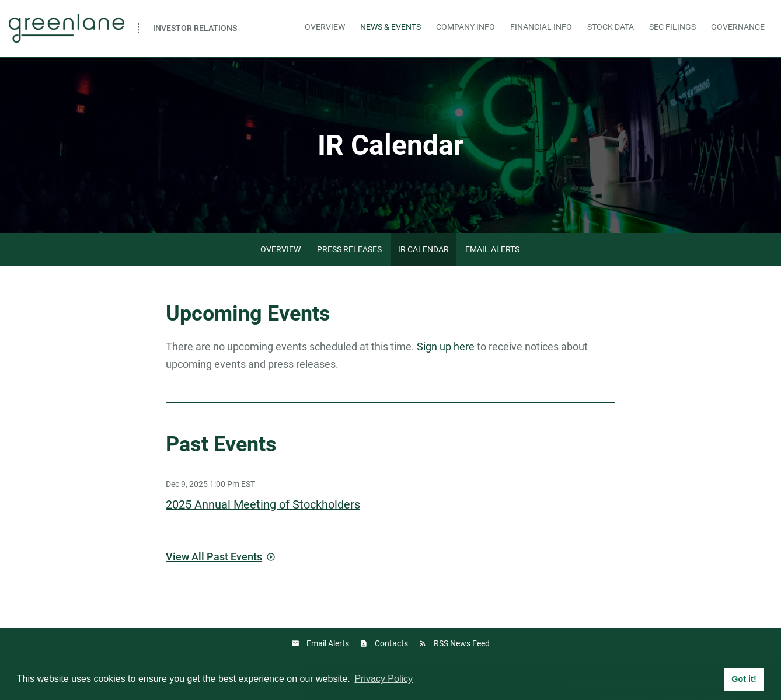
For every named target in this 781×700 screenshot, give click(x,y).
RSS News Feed (462, 643)
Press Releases (349, 249)
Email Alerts (492, 249)
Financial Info (541, 27)
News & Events (390, 27)
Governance (738, 27)
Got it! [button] (744, 679)
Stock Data (611, 27)
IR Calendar (423, 249)
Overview (325, 27)
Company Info (466, 27)
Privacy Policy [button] (383, 679)
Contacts (391, 643)
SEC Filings (672, 27)
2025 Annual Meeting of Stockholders (263, 504)
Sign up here (446, 346)
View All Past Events (214, 557)
